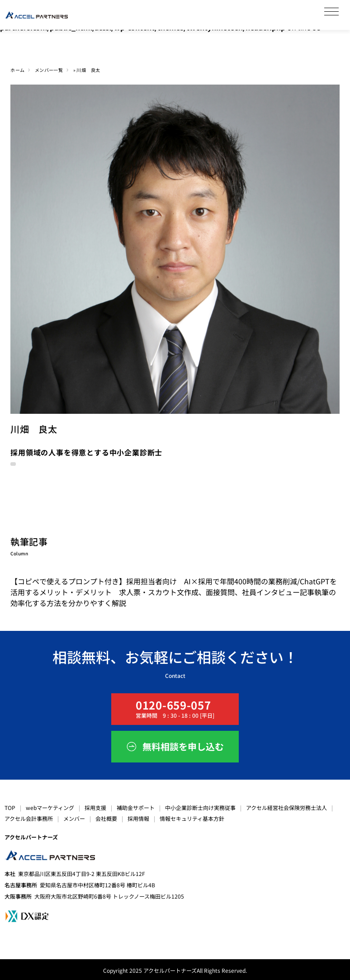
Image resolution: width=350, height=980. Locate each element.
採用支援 (95, 807)
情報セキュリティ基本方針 (192, 818)
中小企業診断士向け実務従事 (200, 807)
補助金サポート (136, 807)
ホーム (17, 70)
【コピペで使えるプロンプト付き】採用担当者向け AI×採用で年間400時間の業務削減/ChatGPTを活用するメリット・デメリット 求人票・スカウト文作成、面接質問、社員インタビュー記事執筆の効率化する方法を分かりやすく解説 (174, 592)
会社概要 (106, 818)
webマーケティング (50, 807)
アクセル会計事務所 (29, 818)
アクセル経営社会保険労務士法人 (286, 807)
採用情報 (138, 818)
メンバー (74, 818)
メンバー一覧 (49, 70)
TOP (10, 807)
